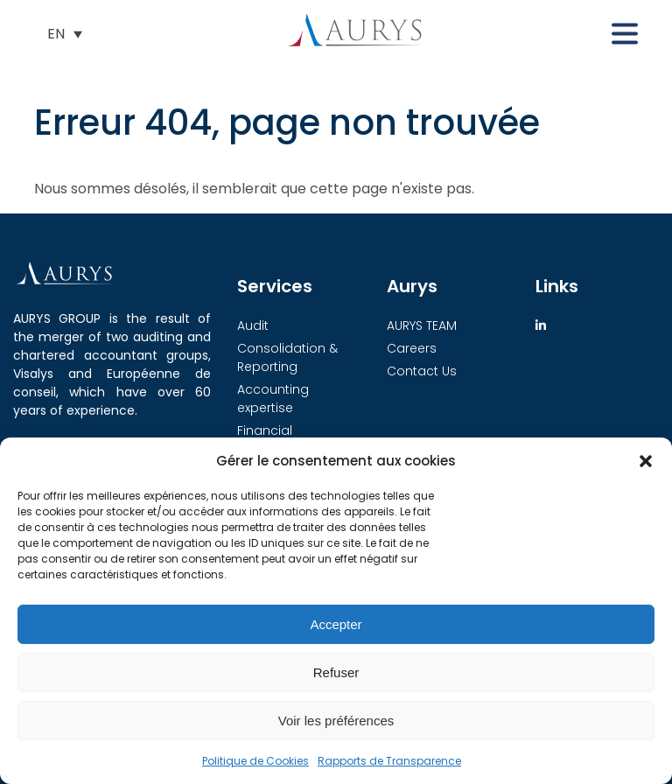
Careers (412, 348)
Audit (253, 325)
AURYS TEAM (422, 325)
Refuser (336, 672)
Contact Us (422, 371)
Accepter (336, 624)
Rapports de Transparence (389, 761)
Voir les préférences (336, 721)
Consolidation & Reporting (287, 357)
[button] (646, 461)
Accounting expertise (273, 399)
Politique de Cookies (255, 761)
